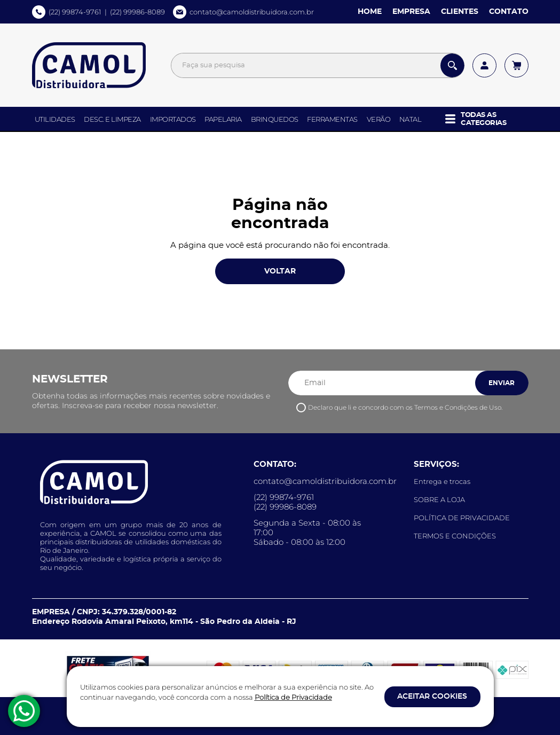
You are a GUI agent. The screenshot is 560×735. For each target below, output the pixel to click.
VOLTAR (280, 272)
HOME (370, 12)
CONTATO (509, 12)
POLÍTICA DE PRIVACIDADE (462, 518)
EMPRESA (411, 12)
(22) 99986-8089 (137, 12)
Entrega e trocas (442, 481)
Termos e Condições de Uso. (458, 407)
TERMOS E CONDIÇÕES (455, 536)
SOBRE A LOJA (439, 499)
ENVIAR (502, 383)
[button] (484, 119)
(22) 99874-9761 (75, 12)
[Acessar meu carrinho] (516, 65)
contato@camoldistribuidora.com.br (252, 12)
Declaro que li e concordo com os (405, 407)
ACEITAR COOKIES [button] (432, 697)
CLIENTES (460, 12)
